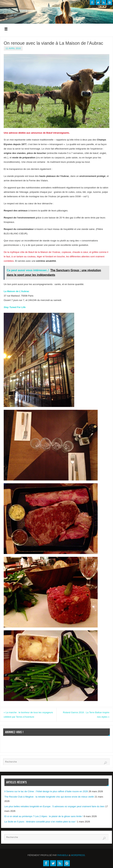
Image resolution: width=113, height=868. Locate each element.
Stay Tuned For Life (15, 307)
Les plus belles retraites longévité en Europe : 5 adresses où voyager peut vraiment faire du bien (54, 807)
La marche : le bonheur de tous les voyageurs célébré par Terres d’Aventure (28, 715)
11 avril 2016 (13, 48)
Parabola (63, 855)
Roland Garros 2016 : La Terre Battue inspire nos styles (86, 715)
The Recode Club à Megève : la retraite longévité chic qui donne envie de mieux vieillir (49, 797)
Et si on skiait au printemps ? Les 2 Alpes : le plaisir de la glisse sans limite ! (44, 816)
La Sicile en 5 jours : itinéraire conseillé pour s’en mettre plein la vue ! (40, 822)
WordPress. (78, 855)
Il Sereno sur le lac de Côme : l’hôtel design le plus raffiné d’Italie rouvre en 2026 (46, 791)
